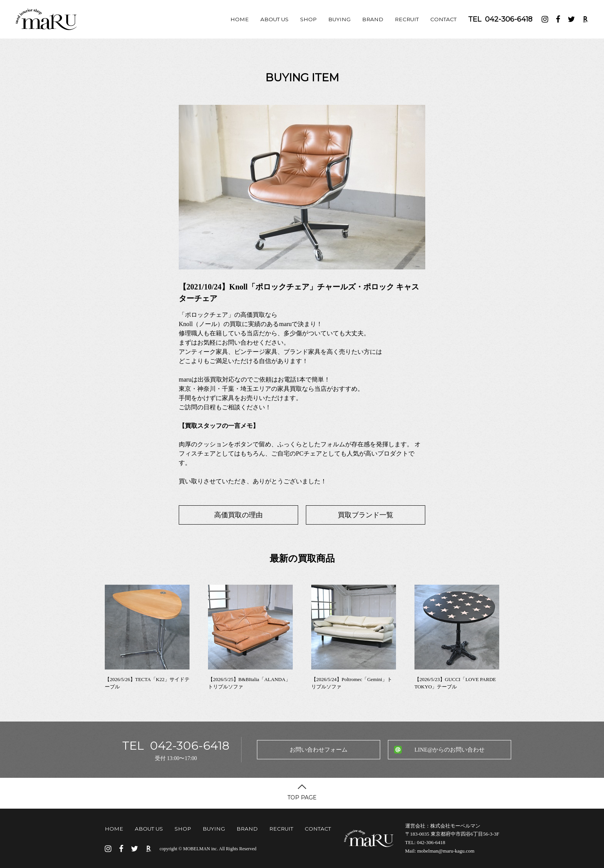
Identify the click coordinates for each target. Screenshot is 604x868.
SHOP (308, 19)
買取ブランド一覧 (366, 515)
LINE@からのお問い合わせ (450, 750)
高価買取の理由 (238, 515)
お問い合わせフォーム (319, 750)
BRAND (373, 19)
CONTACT (443, 19)
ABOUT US (274, 19)
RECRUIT (407, 19)
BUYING (339, 19)
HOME (240, 19)
